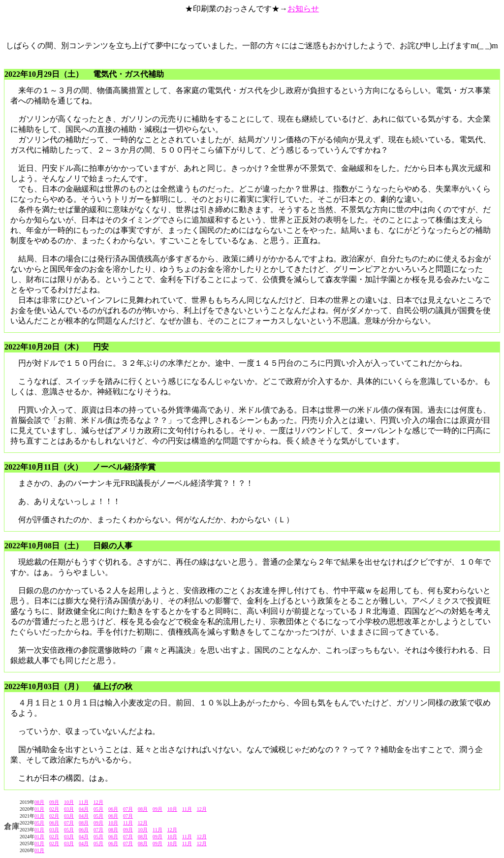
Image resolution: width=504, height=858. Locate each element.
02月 (54, 809)
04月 (84, 809)
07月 (128, 809)
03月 (69, 809)
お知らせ (303, 9)
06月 (113, 809)
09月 (54, 802)
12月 (98, 802)
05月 (98, 809)
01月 (39, 809)
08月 (39, 802)
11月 (84, 802)
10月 (69, 802)
